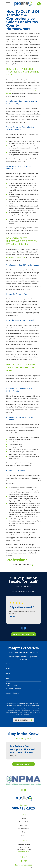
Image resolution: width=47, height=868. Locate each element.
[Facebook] (21, 861)
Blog (24, 832)
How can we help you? (13, 693)
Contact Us (23, 835)
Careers (23, 818)
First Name (9, 664)
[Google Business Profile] (26, 861)
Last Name (9, 669)
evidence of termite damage (16, 257)
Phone (8, 674)
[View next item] (26, 628)
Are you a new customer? (14, 688)
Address (9, 683)
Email (8, 678)
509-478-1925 (23, 808)
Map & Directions (23, 851)
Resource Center (24, 829)
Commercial (23, 825)
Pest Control (24, 822)
